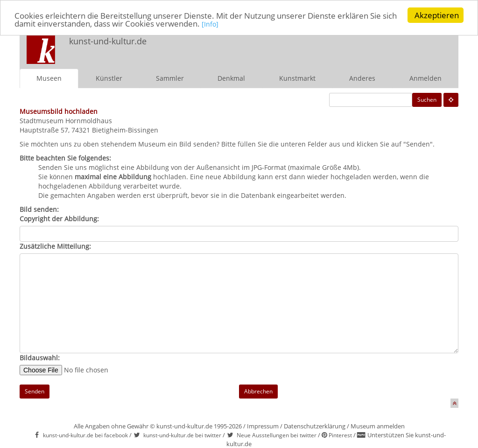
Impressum (263, 426)
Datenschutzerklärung (315, 426)
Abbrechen (258, 391)
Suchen (427, 100)
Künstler (109, 78)
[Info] (210, 24)
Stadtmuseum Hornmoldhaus (66, 121)
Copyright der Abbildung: (59, 219)
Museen (49, 78)
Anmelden (425, 78)
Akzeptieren (437, 15)
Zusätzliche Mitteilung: (55, 246)
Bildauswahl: (40, 358)
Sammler (170, 78)
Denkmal (231, 78)
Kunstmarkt (297, 78)
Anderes (362, 78)
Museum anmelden (378, 426)
